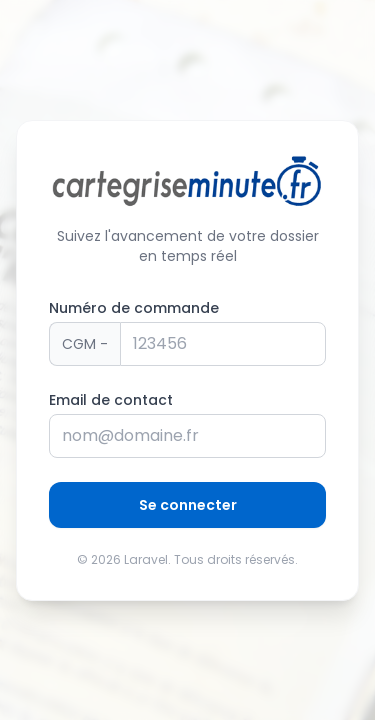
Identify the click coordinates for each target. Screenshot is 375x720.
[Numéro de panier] (223, 344)
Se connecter (188, 505)
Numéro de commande (134, 308)
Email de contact (111, 400)
